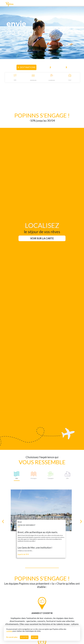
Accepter (24, 637)
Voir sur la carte (42, 238)
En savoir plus (12, 637)
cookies (9, 631)
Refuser (35, 637)
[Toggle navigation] (3, 4)
